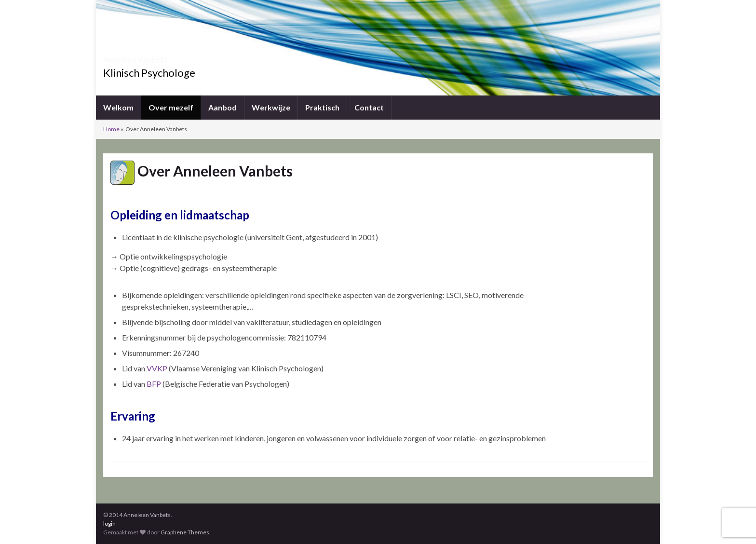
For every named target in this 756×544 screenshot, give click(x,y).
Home (111, 129)
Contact (369, 107)
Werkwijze (271, 107)
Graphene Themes (185, 532)
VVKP (158, 368)
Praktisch (322, 107)
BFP (154, 384)
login (109, 524)
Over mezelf (171, 107)
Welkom (118, 107)
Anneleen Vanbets (160, 57)
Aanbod (223, 107)
